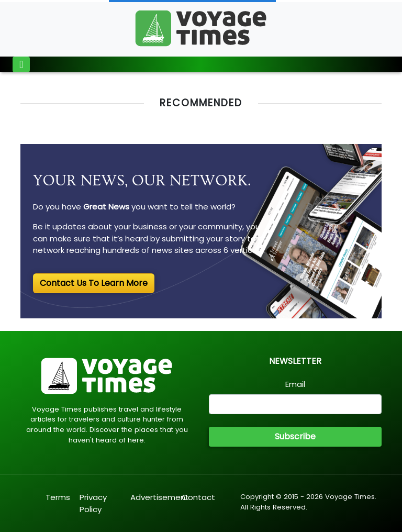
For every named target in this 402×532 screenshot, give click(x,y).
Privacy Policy (93, 503)
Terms (58, 497)
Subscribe (295, 436)
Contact (198, 497)
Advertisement (160, 497)
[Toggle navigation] (21, 64)
